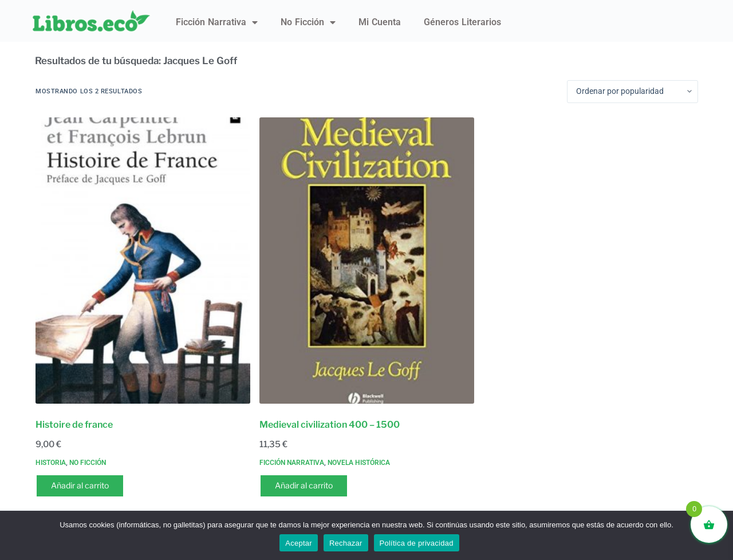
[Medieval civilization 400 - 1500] (367, 261)
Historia (51, 463)
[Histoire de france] (143, 261)
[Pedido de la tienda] (632, 92)
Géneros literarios (462, 22)
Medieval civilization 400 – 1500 (330, 425)
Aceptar (299, 543)
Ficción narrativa (217, 22)
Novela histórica (359, 463)
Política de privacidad (417, 543)
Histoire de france (74, 425)
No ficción (308, 22)
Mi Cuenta (380, 22)
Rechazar (346, 543)
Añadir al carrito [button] (80, 485)
